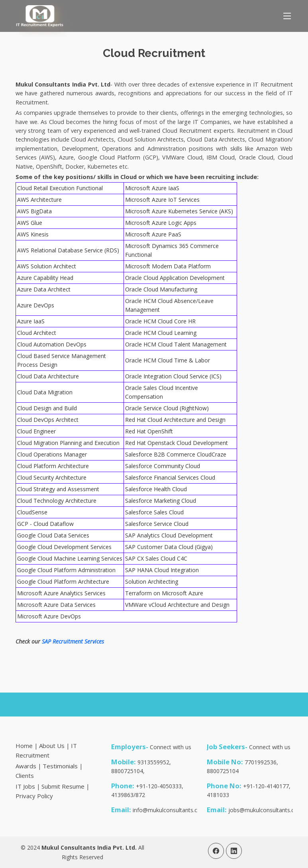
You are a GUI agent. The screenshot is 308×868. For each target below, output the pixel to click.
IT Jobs (25, 786)
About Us (52, 746)
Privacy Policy (34, 796)
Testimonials (60, 766)
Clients (25, 775)
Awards (26, 766)
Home (24, 746)
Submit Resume (63, 786)
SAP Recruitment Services (73, 641)
